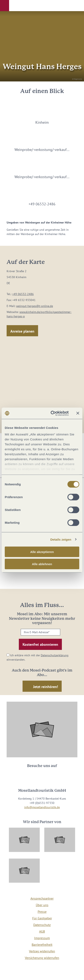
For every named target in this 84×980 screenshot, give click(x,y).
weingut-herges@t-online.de (35, 306)
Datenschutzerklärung (55, 655)
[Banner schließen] (78, 413)
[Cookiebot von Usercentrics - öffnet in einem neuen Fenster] (52, 413)
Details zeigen (61, 539)
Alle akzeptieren (42, 552)
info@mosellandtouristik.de (42, 807)
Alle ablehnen (42, 564)
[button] (5, 6)
